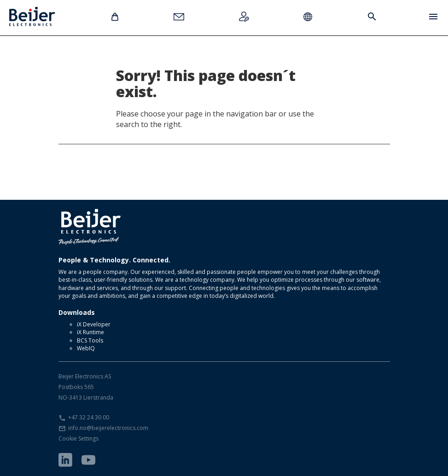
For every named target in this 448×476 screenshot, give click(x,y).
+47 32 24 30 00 (89, 417)
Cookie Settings (79, 438)
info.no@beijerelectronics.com (108, 428)
